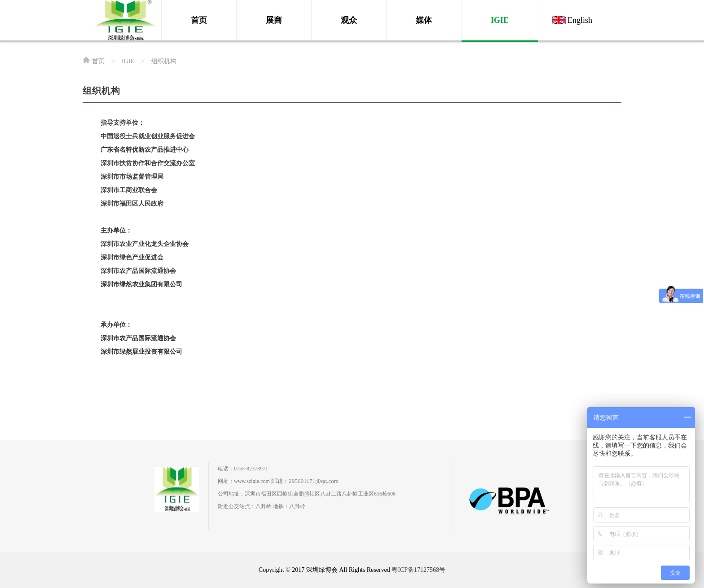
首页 (199, 20)
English (580, 20)
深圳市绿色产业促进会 (132, 257)
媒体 (424, 20)
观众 (349, 20)
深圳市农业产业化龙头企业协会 (145, 244)
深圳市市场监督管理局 (132, 177)
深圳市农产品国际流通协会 (138, 271)
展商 (274, 20)
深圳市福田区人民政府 (132, 204)
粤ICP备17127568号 (418, 570)
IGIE (500, 20)
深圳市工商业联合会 (129, 190)
